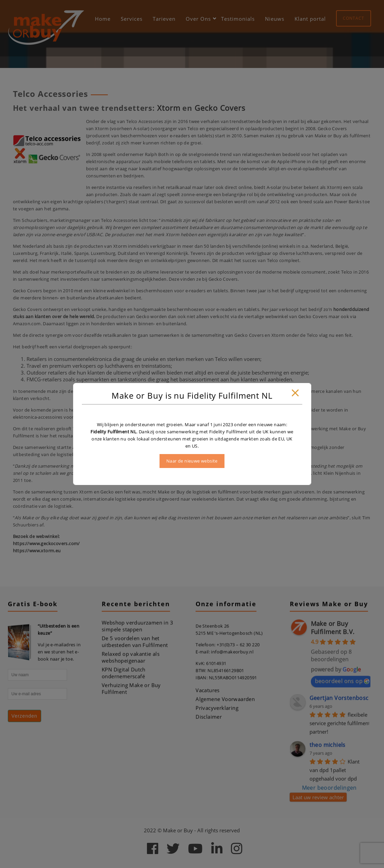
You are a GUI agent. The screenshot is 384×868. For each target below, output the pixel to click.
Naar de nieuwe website (192, 461)
